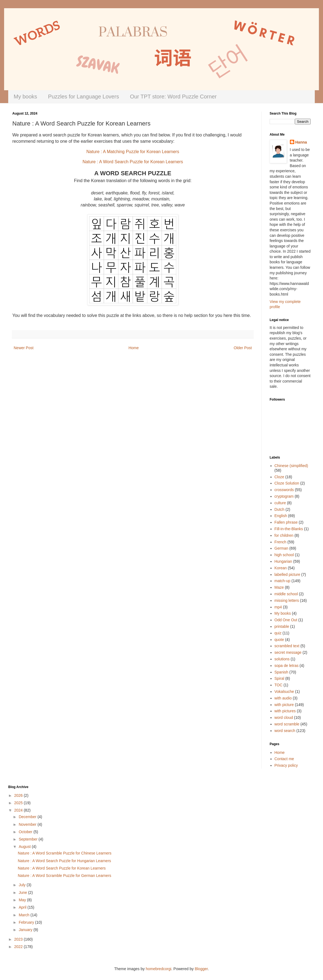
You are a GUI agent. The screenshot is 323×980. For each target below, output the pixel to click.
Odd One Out (286, 620)
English (281, 516)
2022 (19, 947)
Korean (281, 568)
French (281, 542)
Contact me (284, 759)
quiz (278, 633)
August (25, 847)
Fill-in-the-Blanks (289, 529)
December (28, 817)
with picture (284, 705)
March (24, 915)
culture (280, 503)
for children (284, 535)
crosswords (284, 490)
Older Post (243, 348)
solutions (282, 659)
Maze (279, 587)
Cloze (279, 477)
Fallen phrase (286, 522)
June (23, 892)
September (28, 839)
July (23, 885)
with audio (283, 698)
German (282, 548)
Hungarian (283, 561)
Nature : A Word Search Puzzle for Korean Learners (62, 868)
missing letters (287, 600)
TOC (279, 685)
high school (284, 555)
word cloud (284, 717)
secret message (288, 652)
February (27, 922)
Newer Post (24, 348)
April (23, 907)
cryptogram (284, 496)
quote (279, 640)
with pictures (285, 711)
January (26, 930)
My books (25, 97)
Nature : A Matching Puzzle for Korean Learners (133, 152)
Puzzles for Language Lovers (84, 97)
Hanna (301, 142)
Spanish (282, 672)
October (26, 832)
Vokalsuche (284, 692)
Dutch (280, 509)
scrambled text (287, 646)
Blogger (201, 969)
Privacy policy (286, 765)
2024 (19, 810)
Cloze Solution (287, 483)
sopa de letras (287, 666)
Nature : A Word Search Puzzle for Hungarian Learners (64, 861)
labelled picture (287, 574)
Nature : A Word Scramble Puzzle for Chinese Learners (65, 853)
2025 (19, 803)
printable (282, 626)
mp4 (278, 607)
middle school (286, 594)
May (23, 900)
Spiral (279, 678)
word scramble (287, 724)
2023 (19, 939)
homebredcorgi (158, 969)
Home (133, 348)
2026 (19, 795)
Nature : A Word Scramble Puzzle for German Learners (64, 876)
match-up (282, 581)
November (28, 824)
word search (285, 731)
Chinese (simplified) (291, 466)
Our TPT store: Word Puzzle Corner (173, 97)
